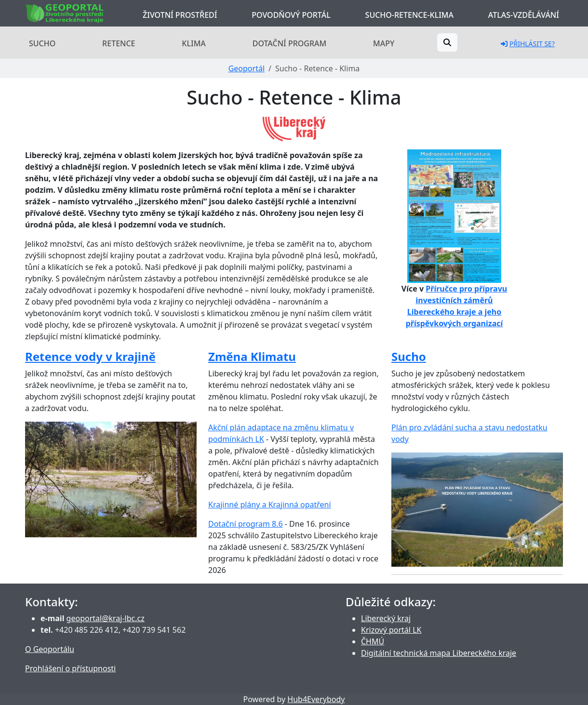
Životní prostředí (180, 15)
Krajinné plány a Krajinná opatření (270, 505)
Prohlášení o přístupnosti (70, 668)
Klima (194, 43)
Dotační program (290, 43)
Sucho (42, 43)
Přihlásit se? (528, 44)
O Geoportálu (50, 649)
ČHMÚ (373, 641)
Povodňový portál (291, 15)
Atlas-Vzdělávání (524, 15)
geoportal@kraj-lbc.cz (106, 618)
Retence (119, 43)
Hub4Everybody (316, 699)
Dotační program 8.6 (246, 524)
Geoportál (247, 68)
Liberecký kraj (386, 618)
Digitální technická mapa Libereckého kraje (439, 653)
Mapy (384, 43)
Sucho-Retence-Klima (409, 15)
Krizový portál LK (391, 630)
